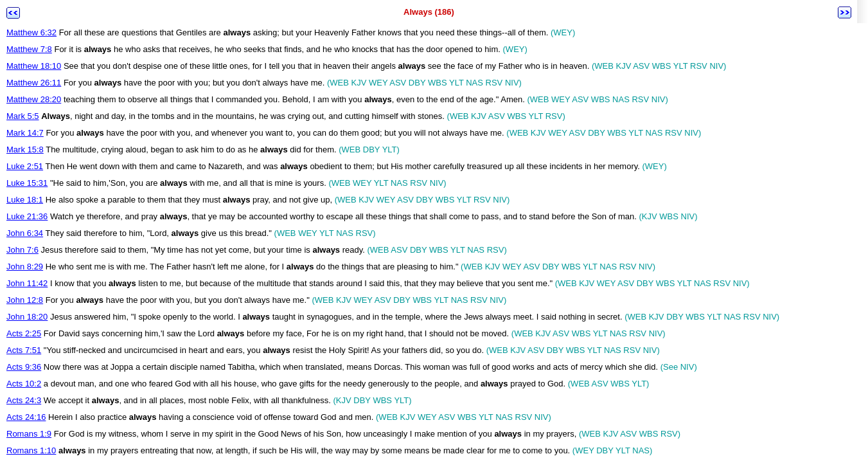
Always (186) (429, 12)
